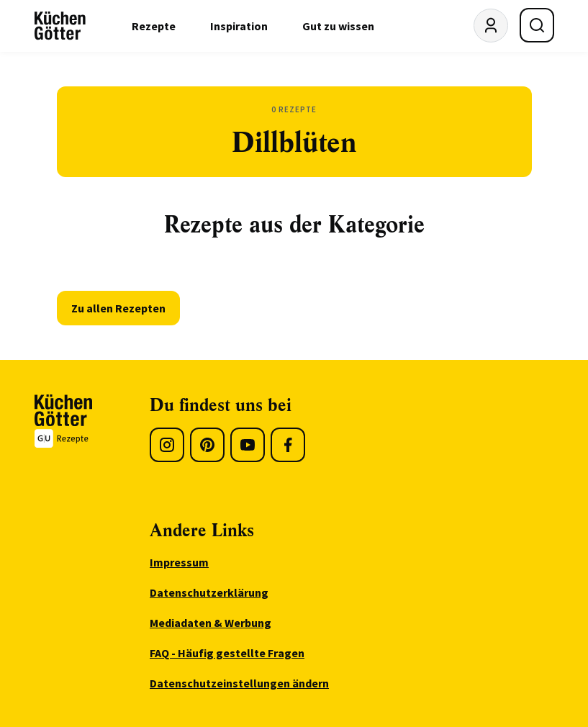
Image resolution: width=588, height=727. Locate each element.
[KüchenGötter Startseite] (60, 26)
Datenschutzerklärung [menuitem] (209, 592)
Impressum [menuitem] (179, 562)
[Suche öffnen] (537, 25)
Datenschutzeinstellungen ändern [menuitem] (239, 683)
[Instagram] (167, 445)
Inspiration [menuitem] (239, 26)
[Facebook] (288, 445)
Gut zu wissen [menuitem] (338, 26)
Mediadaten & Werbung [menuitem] (211, 623)
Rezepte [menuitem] (154, 26)
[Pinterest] (207, 445)
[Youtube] (248, 445)
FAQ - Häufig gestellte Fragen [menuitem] (227, 653)
